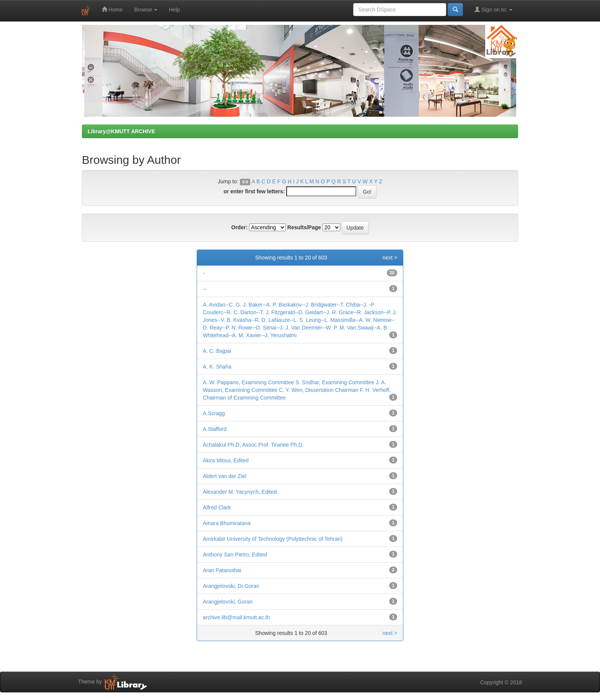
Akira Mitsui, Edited (226, 460)
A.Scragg (214, 413)
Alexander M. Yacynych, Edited (240, 492)
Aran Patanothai (222, 570)
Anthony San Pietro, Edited (235, 555)
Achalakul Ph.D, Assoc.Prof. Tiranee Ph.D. (253, 445)
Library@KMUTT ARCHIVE (121, 131)
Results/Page (304, 227)
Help (174, 10)
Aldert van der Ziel (225, 476)
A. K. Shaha (217, 367)
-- (205, 289)
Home (112, 9)
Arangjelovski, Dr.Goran (231, 586)
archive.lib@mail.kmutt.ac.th (236, 617)
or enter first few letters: (254, 191)
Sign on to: (493, 9)
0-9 (245, 182)
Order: (239, 227)
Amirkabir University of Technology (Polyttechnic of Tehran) (273, 539)
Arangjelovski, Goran (228, 602)
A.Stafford (215, 429)
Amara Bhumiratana (227, 523)
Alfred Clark (217, 507)
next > (390, 258)
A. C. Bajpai (217, 351)
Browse (146, 10)
